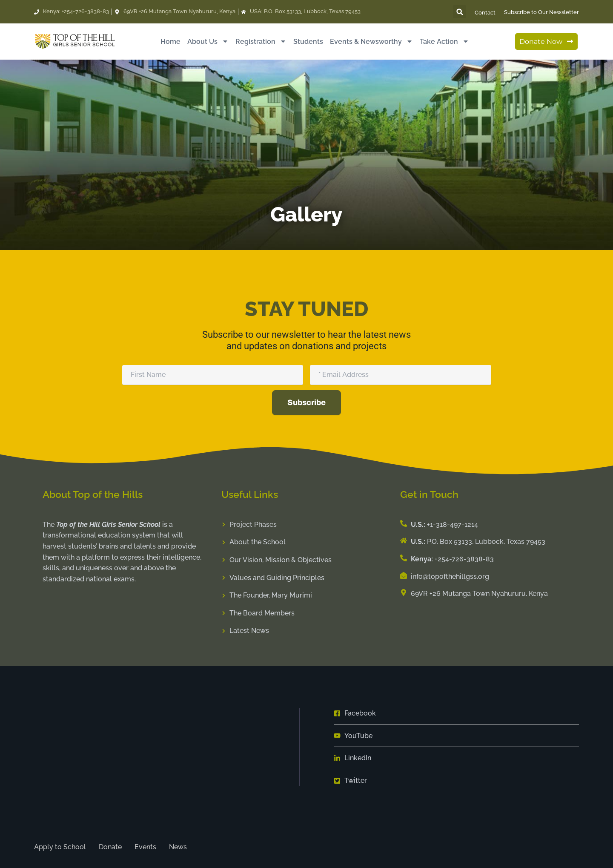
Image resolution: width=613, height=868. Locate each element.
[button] (460, 12)
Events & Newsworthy (371, 42)
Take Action (444, 42)
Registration (261, 42)
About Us (208, 42)
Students (308, 42)
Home (170, 42)
